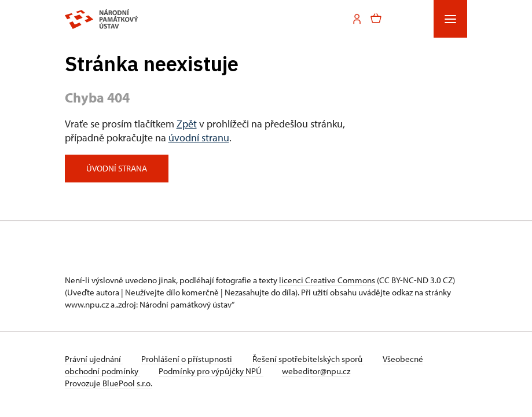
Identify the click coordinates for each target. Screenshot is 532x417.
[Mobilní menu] (450, 19)
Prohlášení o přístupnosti (188, 359)
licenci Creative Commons (327, 280)
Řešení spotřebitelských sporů (308, 359)
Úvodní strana (117, 168)
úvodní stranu (199, 138)
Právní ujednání (94, 359)
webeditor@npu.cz (316, 371)
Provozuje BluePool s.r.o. (109, 383)
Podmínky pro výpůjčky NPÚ (211, 371)
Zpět (187, 124)
